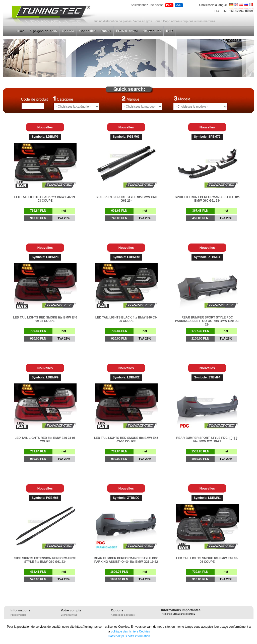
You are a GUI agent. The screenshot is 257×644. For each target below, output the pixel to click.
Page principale (18, 615)
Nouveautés (152, 31)
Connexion (88, 31)
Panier (106, 31)
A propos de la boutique (123, 615)
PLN (169, 5)
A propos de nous (43, 31)
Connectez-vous (69, 615)
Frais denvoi (127, 31)
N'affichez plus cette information (129, 636)
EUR (178, 5)
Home (20, 31)
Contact (68, 31)
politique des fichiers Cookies (130, 631)
